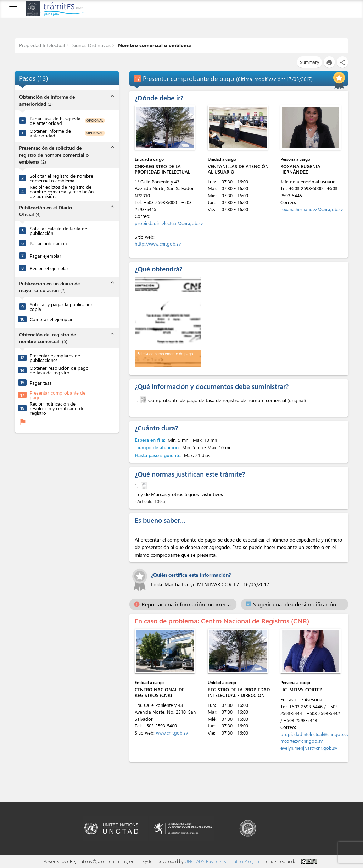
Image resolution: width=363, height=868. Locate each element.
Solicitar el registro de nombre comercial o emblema (62, 178)
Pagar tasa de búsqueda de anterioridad (55, 121)
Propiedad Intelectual (42, 45)
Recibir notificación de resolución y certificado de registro (57, 408)
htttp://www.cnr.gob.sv (158, 244)
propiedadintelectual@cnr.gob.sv (169, 223)
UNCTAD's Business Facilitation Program (223, 861)
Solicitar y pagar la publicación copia (62, 307)
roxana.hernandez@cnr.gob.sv (312, 209)
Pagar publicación (48, 243)
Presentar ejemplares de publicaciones (55, 358)
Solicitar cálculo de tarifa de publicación (58, 231)
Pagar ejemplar (46, 256)
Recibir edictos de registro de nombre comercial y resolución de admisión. (62, 191)
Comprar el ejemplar (51, 319)
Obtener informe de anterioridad (50, 133)
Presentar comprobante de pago (58, 395)
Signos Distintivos (91, 45)
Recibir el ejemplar (49, 268)
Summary (309, 62)
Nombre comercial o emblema (154, 45)
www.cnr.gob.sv (172, 733)
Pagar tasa (41, 383)
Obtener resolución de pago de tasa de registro (59, 370)
